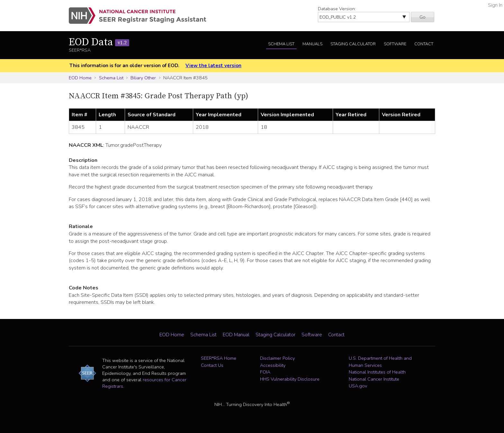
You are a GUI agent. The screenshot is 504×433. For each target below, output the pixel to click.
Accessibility (273, 365)
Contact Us (212, 365)
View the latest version (213, 66)
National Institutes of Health (377, 372)
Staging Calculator (353, 44)
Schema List (281, 44)
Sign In (495, 5)
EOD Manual (236, 335)
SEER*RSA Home (219, 358)
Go (423, 17)
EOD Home (80, 78)
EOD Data (99, 42)
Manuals (312, 44)
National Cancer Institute (374, 379)
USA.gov (358, 386)
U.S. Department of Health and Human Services (380, 362)
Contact (424, 44)
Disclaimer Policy (277, 358)
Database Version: (337, 9)
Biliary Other (143, 78)
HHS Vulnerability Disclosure (290, 379)
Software (395, 44)
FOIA (265, 372)
